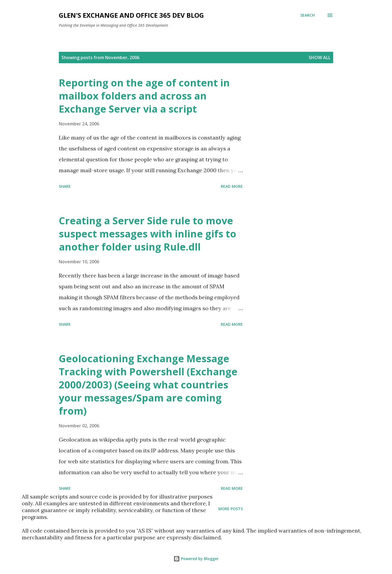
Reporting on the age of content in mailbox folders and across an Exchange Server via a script (144, 96)
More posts (231, 509)
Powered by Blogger (196, 559)
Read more (232, 186)
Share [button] (65, 186)
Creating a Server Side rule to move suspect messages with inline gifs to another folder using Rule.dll (148, 234)
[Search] (307, 15)
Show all (320, 58)
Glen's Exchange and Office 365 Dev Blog (131, 15)
